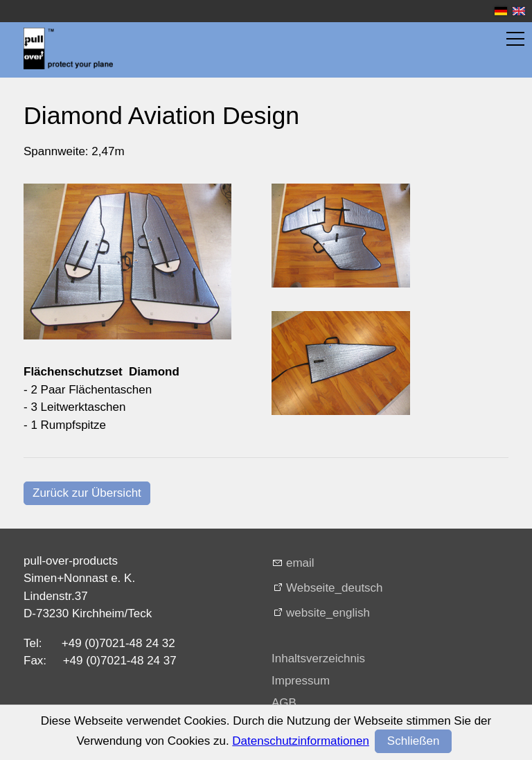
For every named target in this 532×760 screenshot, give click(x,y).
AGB (284, 703)
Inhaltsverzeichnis (318, 659)
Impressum (301, 681)
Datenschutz (304, 725)
